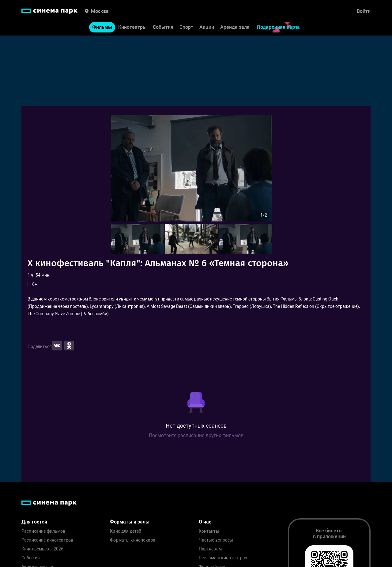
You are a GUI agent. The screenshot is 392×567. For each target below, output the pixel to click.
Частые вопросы (216, 540)
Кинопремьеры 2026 (42, 549)
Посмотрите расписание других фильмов (196, 435)
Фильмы (102, 27)
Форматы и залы (130, 522)
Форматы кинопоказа (133, 540)
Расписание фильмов (43, 531)
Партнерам (210, 549)
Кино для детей (126, 531)
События (163, 27)
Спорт (186, 27)
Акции (207, 27)
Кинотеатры (132, 27)
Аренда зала (235, 27)
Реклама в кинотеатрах (223, 558)
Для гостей (34, 522)
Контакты (209, 531)
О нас (205, 522)
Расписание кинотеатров (47, 540)
